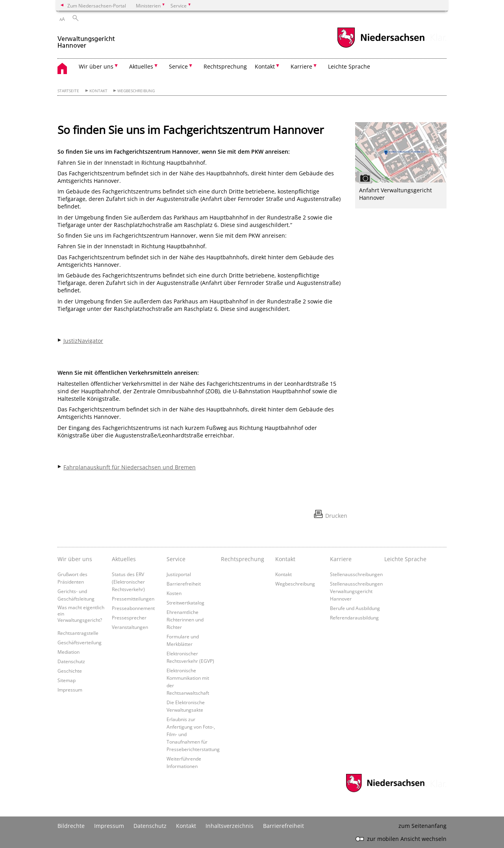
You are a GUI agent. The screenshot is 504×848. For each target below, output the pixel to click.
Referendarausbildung (354, 617)
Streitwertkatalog (185, 603)
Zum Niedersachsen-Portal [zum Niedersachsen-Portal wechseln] (97, 6)
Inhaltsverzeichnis (230, 826)
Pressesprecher (129, 617)
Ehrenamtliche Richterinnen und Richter (185, 619)
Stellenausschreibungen (356, 574)
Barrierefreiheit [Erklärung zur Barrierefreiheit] (283, 826)
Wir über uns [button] (96, 66)
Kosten (174, 593)
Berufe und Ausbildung (355, 608)
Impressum (70, 690)
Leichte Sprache (349, 66)
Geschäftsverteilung (80, 642)
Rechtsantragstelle (78, 633)
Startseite (68, 91)
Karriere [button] (301, 66)
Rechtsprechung (225, 66)
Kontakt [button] (265, 66)
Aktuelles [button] (141, 66)
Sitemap (67, 680)
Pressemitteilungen (133, 599)
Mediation (69, 652)
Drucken (336, 516)
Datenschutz (71, 661)
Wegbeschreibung (136, 91)
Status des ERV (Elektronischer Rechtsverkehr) (128, 582)
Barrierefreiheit (184, 584)
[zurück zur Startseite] (86, 39)
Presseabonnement (133, 608)
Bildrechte (71, 826)
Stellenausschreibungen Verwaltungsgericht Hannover (356, 591)
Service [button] (178, 66)
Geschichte (70, 671)
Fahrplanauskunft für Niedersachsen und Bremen (130, 467)
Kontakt (98, 91)
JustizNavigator (83, 341)
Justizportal (179, 574)
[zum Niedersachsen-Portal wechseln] (381, 47)
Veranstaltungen (130, 627)
